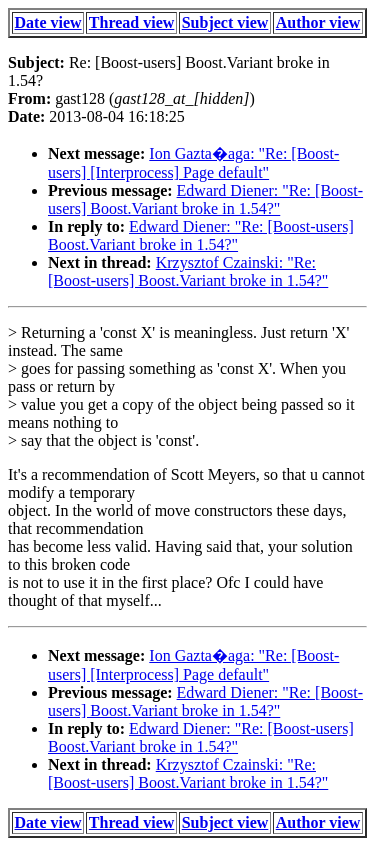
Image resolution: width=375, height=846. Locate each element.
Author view (318, 22)
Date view (48, 22)
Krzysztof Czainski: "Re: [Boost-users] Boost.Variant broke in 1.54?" (188, 271)
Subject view (225, 22)
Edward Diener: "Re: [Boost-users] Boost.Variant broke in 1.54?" (205, 199)
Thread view (131, 22)
